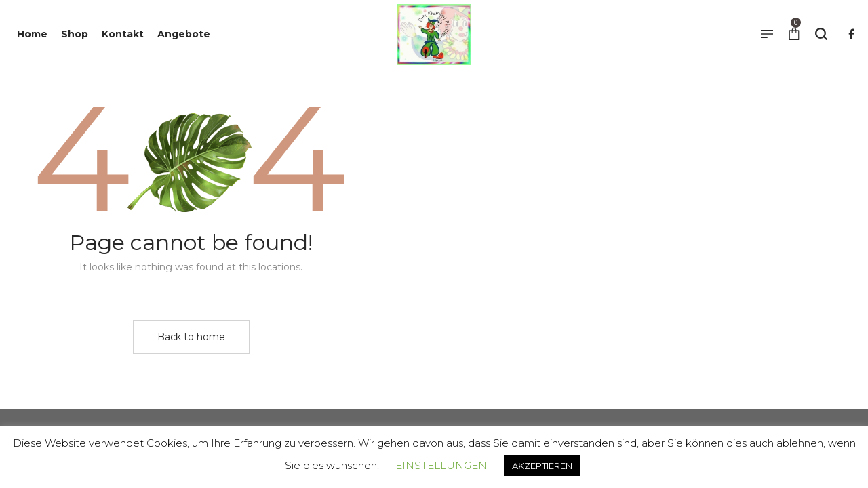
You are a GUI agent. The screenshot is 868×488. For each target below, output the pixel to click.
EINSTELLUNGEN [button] (441, 465)
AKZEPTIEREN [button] (542, 466)
